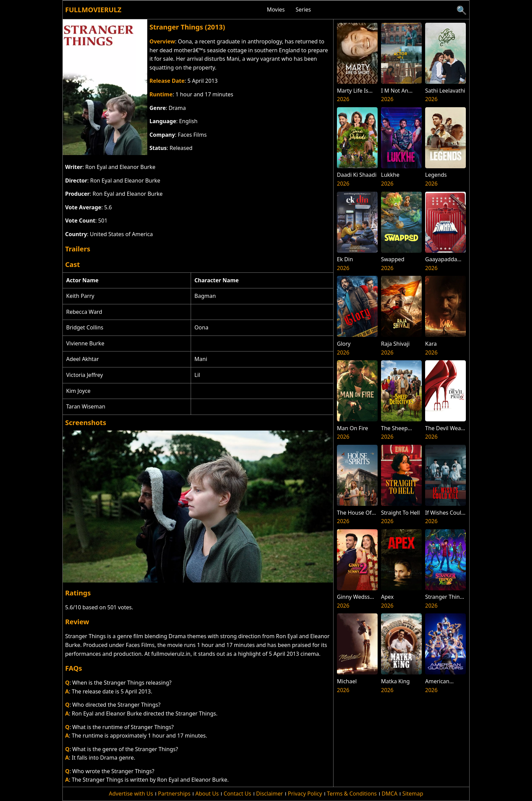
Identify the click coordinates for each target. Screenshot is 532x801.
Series (303, 9)
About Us (207, 794)
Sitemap (413, 794)
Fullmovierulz (93, 10)
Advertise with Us (131, 794)
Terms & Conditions (352, 794)
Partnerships (174, 794)
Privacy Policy (305, 794)
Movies (276, 9)
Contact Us (237, 794)
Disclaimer (270, 794)
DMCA (390, 794)
